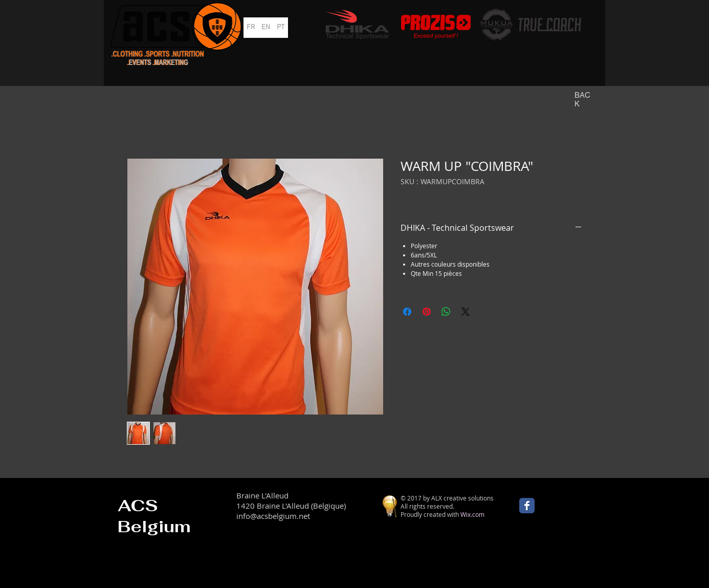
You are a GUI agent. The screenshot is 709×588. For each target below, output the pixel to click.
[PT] (281, 28)
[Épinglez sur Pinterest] (427, 312)
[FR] (251, 28)
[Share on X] (466, 312)
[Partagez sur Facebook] (407, 312)
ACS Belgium (154, 516)
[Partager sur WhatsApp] (446, 312)
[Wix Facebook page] (527, 506)
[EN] (266, 28)
